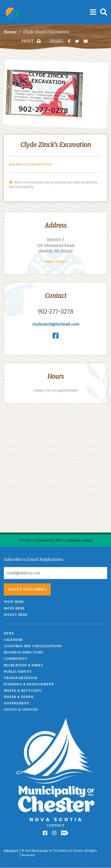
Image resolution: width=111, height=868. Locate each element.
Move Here (14, 608)
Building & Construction (31, 164)
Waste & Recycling (23, 691)
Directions (55, 262)
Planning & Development (29, 684)
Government (17, 703)
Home (10, 32)
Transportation (21, 678)
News (9, 633)
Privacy (11, 851)
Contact (56, 825)
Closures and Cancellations (33, 646)
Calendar (13, 640)
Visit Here (14, 602)
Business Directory (24, 652)
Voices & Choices (21, 710)
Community (15, 659)
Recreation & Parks (23, 665)
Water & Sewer (19, 697)
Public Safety (18, 672)
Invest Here (16, 615)
